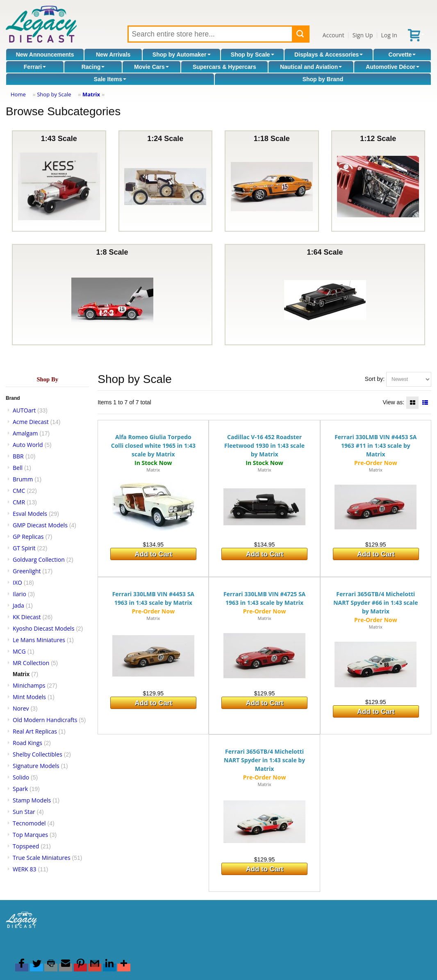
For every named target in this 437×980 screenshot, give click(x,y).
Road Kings (27, 743)
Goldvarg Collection (39, 560)
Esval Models (30, 514)
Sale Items (110, 79)
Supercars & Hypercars (224, 67)
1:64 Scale (325, 295)
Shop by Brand (323, 79)
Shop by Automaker (182, 55)
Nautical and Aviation (311, 67)
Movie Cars (151, 67)
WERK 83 (25, 869)
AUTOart (24, 410)
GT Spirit (24, 548)
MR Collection (31, 663)
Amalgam (25, 433)
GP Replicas (28, 537)
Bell (18, 468)
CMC (19, 491)
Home (18, 94)
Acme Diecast (31, 422)
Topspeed (26, 846)
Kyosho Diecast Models (43, 628)
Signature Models (36, 766)
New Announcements (45, 55)
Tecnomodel (29, 823)
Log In (389, 35)
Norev (21, 708)
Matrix (91, 94)
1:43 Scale (59, 181)
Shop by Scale (253, 55)
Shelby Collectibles (38, 754)
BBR (18, 456)
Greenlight (27, 571)
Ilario (19, 594)
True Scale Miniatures (42, 858)
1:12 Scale (378, 181)
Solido (21, 777)
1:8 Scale (112, 295)
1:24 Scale (165, 181)
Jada (18, 605)
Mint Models (29, 697)
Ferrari (35, 67)
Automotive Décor (393, 67)
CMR (19, 502)
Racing (93, 67)
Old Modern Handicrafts (45, 720)
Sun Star (24, 812)
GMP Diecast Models (40, 525)
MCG (19, 651)
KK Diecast (27, 617)
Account (333, 35)
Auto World (28, 445)
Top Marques (30, 835)
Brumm (23, 479)
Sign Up (363, 35)
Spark (20, 789)
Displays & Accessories (329, 55)
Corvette (402, 55)
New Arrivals (113, 55)
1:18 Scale (272, 181)
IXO (17, 582)
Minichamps (29, 685)
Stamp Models (32, 800)
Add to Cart (154, 554)
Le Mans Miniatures (39, 640)
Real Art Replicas (35, 731)
